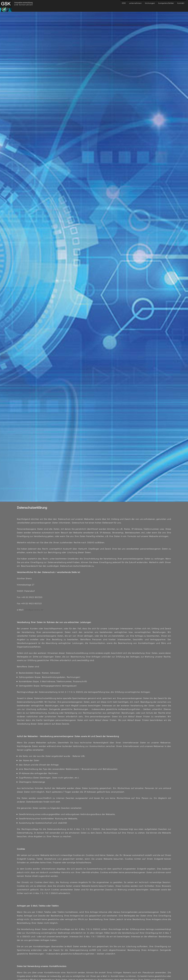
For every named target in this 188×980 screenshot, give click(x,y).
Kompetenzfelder (166, 3)
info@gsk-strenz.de (34, 610)
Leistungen (150, 3)
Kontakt (181, 3)
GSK (124, 3)
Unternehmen (135, 3)
